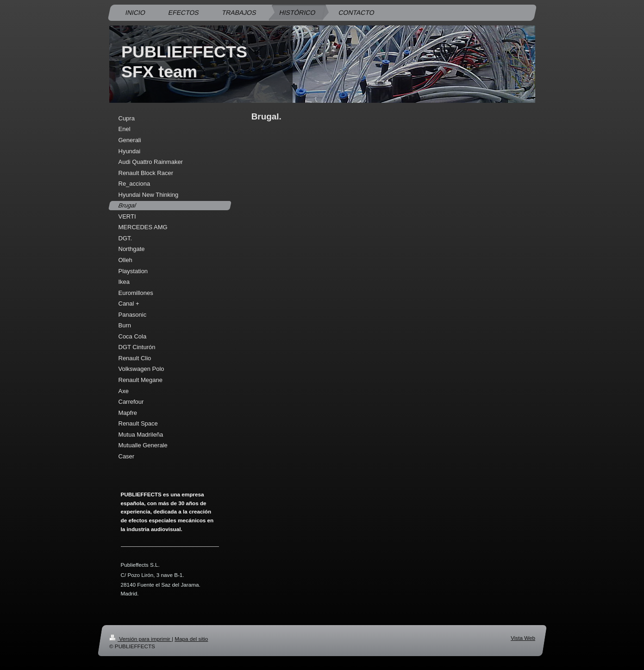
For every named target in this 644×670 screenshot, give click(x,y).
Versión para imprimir (141, 639)
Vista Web (523, 638)
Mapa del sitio (191, 639)
